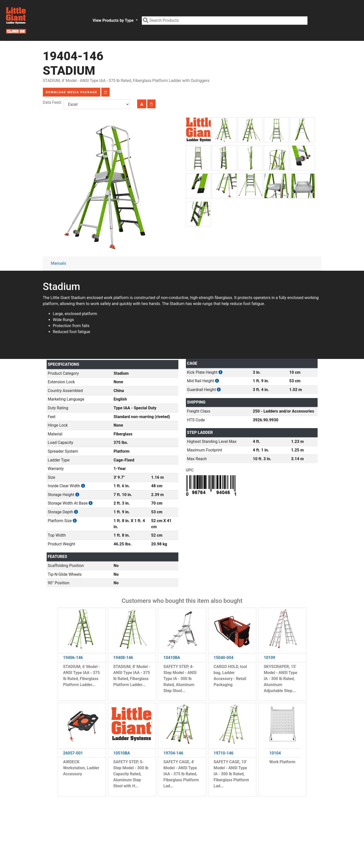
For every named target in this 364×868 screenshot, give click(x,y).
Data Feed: (53, 102)
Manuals (59, 263)
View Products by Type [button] (114, 20)
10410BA (172, 658)
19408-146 (123, 658)
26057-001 (73, 753)
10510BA (122, 753)
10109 (270, 658)
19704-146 (173, 753)
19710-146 (224, 753)
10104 (275, 753)
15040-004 (224, 658)
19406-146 (73, 658)
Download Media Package (72, 92)
